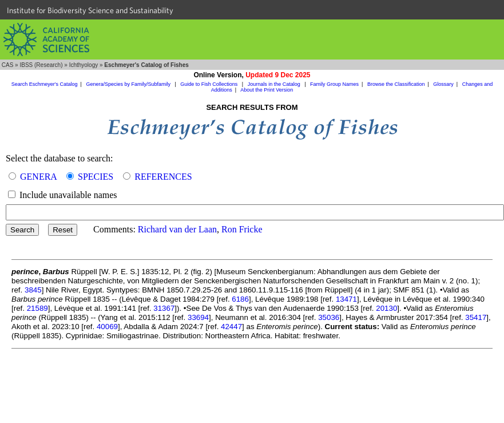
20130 (386, 308)
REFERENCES (163, 177)
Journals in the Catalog (275, 84)
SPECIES (96, 177)
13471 (346, 299)
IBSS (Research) (41, 65)
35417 (476, 317)
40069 (107, 327)
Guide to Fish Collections (210, 84)
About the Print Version (267, 90)
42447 (231, 327)
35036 (329, 317)
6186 (240, 299)
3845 (33, 290)
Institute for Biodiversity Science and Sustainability (90, 10)
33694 (198, 317)
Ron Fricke (242, 229)
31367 (164, 308)
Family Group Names (334, 84)
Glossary (443, 84)
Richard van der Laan (177, 229)
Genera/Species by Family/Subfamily (129, 84)
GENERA (38, 177)
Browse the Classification (396, 84)
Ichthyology (84, 65)
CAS (8, 65)
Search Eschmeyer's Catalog (45, 84)
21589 (37, 308)
